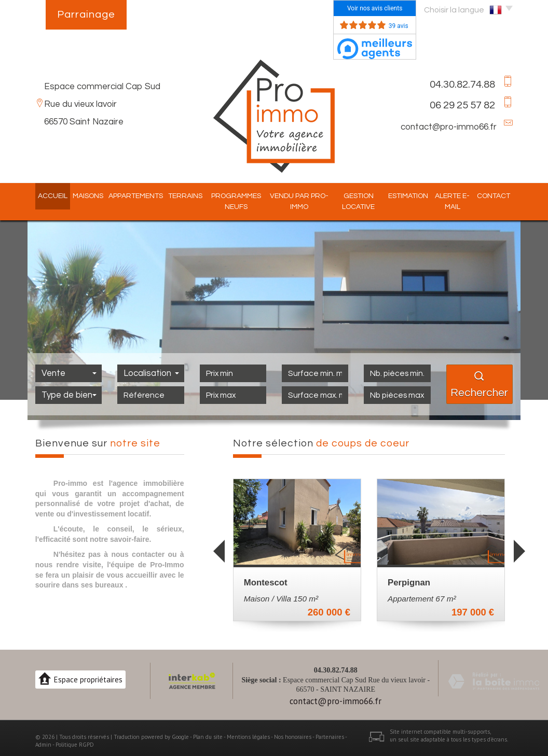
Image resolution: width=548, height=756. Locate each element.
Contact (501, 196)
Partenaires (330, 737)
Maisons (80, 196)
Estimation (413, 196)
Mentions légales (248, 737)
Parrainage (86, 15)
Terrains (177, 196)
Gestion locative (361, 201)
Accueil (45, 196)
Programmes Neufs (230, 201)
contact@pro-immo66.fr (449, 127)
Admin (43, 745)
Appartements (128, 196)
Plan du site (208, 737)
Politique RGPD (75, 745)
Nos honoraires (293, 737)
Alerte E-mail (459, 201)
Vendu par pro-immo (298, 201)
